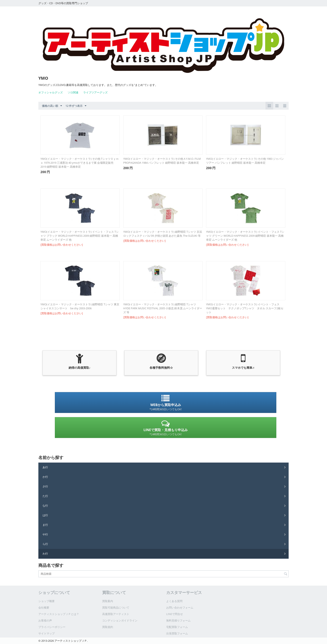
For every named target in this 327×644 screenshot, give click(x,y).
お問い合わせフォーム (180, 608)
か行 (45, 477)
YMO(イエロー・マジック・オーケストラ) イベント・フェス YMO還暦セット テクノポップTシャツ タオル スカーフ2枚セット (245, 308)
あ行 (45, 467)
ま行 (45, 525)
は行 (45, 515)
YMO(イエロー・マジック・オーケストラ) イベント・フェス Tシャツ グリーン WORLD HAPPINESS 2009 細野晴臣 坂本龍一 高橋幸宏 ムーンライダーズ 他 (245, 236)
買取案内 (108, 601)
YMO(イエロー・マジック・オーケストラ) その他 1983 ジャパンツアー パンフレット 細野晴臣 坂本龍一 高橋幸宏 (245, 161)
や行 (45, 534)
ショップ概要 (47, 601)
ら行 (45, 544)
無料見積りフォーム (178, 620)
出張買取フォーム (177, 633)
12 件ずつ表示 (76, 106)
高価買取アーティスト (116, 614)
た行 (45, 496)
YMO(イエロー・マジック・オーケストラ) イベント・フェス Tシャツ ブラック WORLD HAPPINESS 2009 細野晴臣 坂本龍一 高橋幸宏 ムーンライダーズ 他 (80, 236)
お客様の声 (45, 620)
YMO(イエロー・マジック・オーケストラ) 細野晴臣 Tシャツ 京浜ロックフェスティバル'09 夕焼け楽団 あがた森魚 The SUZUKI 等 (163, 234)
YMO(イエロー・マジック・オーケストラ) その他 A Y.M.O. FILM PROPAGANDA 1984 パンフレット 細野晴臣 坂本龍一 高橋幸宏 (162, 161)
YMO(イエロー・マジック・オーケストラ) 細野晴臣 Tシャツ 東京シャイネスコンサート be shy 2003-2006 (80, 306)
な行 (45, 506)
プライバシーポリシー (52, 627)
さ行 (45, 486)
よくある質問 (174, 601)
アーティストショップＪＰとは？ (59, 614)
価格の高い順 (52, 106)
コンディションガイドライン (120, 620)
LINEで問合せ (175, 614)
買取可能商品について (116, 608)
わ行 (45, 553)
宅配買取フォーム (177, 627)
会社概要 (44, 608)
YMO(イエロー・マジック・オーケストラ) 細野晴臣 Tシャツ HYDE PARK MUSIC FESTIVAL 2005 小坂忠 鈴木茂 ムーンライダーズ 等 (163, 308)
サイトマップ (47, 633)
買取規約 (108, 627)
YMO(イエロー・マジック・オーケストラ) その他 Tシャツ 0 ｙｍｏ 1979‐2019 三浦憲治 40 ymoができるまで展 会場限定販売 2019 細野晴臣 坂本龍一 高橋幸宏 (80, 163)
